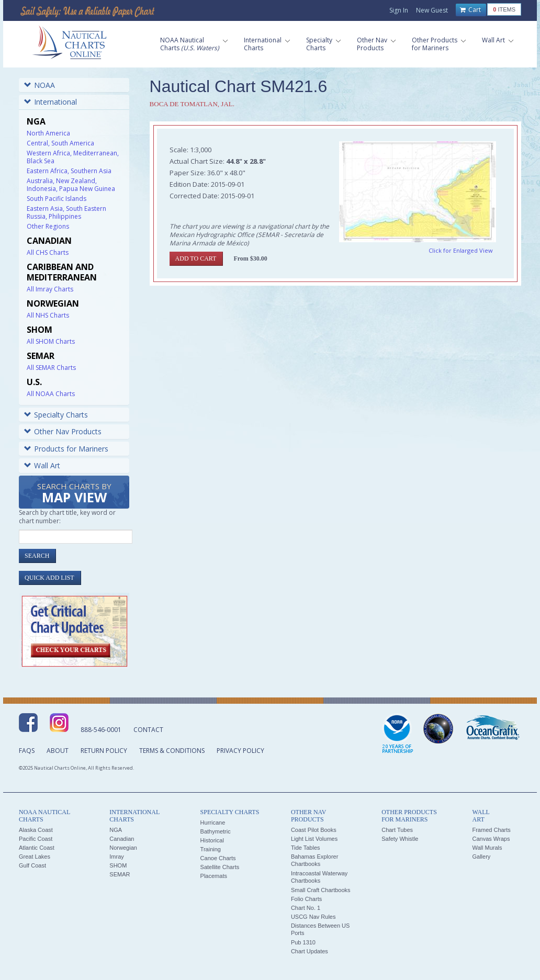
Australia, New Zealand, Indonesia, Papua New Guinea (71, 185)
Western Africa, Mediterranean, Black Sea (73, 157)
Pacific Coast (36, 839)
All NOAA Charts (51, 394)
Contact (148, 730)
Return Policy (104, 751)
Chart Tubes (397, 830)
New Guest (432, 10)
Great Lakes (35, 857)
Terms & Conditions (172, 751)
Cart (470, 10)
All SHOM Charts (51, 341)
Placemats (214, 876)
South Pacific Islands (57, 199)
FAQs (27, 751)
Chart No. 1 (306, 908)
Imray (117, 857)
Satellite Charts (220, 867)
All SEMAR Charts (51, 368)
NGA (116, 830)
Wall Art (42, 465)
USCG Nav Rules (313, 917)
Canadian (122, 839)
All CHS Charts (48, 252)
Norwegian (123, 848)
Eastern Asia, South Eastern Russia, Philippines (66, 212)
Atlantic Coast (37, 848)
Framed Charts (491, 830)
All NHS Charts (48, 315)
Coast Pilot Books (314, 830)
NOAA (40, 85)
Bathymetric (216, 831)
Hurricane (213, 823)
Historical (212, 840)
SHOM (118, 865)
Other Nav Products (63, 431)
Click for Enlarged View (461, 250)
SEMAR (120, 874)
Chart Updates (310, 951)
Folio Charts (306, 899)
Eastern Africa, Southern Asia (69, 171)
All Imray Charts (50, 289)
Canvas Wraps (491, 839)
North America (48, 133)
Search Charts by (74, 494)
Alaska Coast (36, 830)
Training (211, 849)
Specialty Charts (56, 415)
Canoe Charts (218, 858)
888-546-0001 (101, 730)
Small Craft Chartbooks (321, 890)
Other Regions (48, 226)
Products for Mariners (66, 449)
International (50, 102)
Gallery (481, 857)
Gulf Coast (32, 865)
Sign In (399, 10)
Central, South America (60, 143)
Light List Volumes (314, 839)
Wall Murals (487, 848)
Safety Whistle (400, 839)
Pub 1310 (303, 942)
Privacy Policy (240, 751)
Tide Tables (306, 848)
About (58, 751)
